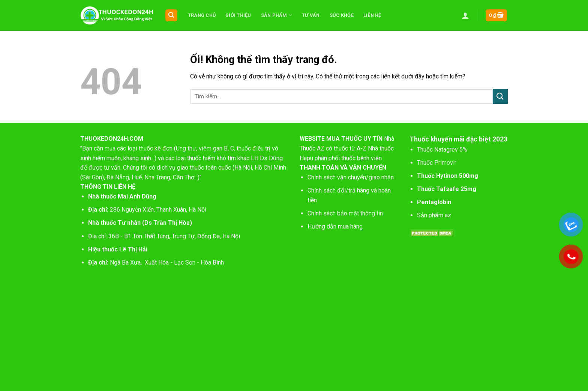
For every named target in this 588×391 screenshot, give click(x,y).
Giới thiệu (238, 15)
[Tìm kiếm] (172, 16)
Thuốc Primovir (437, 163)
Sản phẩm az (434, 215)
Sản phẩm (277, 15)
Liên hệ (372, 15)
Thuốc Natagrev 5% (442, 150)
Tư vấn (311, 15)
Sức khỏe (342, 15)
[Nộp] (500, 96)
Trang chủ (202, 15)
